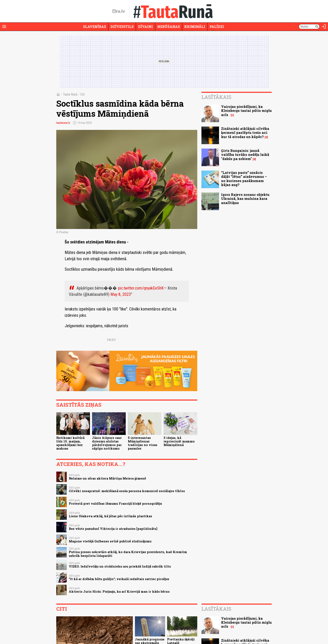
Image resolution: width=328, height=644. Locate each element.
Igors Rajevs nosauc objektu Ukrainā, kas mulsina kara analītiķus (245, 199)
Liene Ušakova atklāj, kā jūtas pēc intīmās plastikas (110, 516)
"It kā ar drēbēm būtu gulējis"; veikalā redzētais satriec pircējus (119, 579)
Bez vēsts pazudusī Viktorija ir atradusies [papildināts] (113, 529)
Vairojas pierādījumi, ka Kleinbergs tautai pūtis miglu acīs (246, 111)
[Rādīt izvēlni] (4, 27)
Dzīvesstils (122, 27)
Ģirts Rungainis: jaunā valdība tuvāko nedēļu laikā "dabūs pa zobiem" (245, 155)
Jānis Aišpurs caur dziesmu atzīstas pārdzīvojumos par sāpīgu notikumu (107, 443)
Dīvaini (145, 27)
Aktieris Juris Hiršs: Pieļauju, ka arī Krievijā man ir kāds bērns (119, 592)
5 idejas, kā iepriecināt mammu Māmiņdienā (179, 441)
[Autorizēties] (324, 27)
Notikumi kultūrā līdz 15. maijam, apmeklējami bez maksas (70, 443)
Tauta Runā (70, 94)
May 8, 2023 (121, 294)
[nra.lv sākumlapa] (119, 11)
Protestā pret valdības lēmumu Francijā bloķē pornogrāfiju (115, 504)
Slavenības (95, 27)
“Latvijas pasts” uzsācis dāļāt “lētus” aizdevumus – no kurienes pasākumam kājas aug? (244, 179)
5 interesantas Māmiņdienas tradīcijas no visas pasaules (143, 443)
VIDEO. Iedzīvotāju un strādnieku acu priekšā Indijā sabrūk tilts (120, 566)
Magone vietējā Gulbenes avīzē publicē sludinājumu (110, 541)
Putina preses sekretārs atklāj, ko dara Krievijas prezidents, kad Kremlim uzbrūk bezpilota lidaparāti (128, 554)
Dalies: (112, 340)
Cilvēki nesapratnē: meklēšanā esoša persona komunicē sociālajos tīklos (127, 491)
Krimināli (195, 27)
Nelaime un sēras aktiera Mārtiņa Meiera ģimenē (107, 478)
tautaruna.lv (63, 123)
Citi (82, 94)
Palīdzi (217, 27)
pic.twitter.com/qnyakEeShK (141, 288)
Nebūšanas (169, 27)
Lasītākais (216, 97)
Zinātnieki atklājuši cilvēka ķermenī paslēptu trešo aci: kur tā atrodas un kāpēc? (245, 133)
